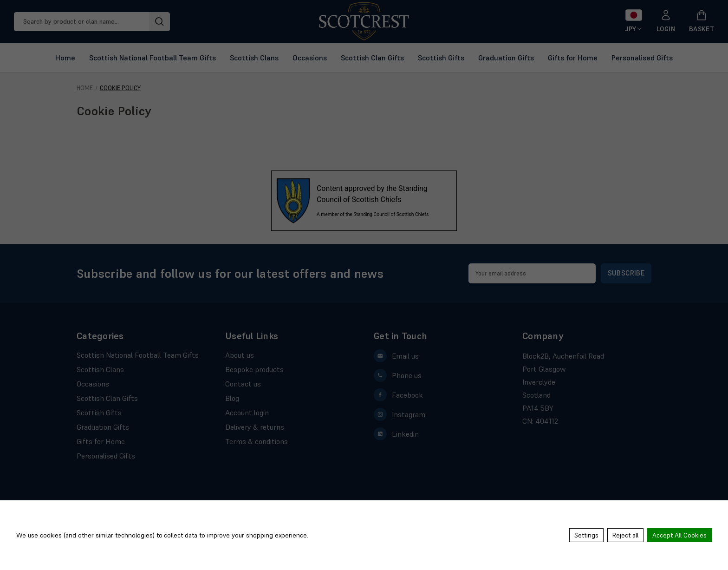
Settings (586, 535)
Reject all (625, 535)
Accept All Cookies (679, 535)
